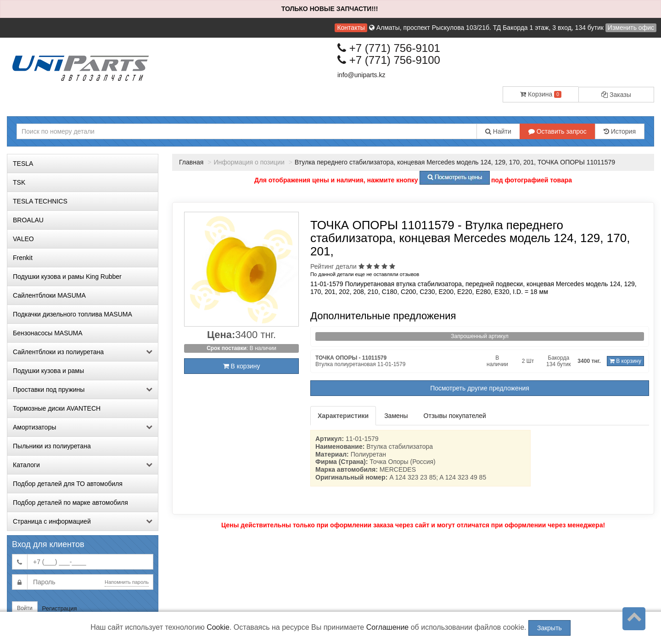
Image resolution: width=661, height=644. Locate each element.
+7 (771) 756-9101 (389, 48)
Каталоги (83, 465)
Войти (25, 608)
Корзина (541, 94)
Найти (498, 131)
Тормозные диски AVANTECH (57, 408)
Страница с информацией (83, 521)
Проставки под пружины (83, 390)
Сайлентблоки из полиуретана (83, 352)
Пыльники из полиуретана (52, 446)
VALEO (23, 239)
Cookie (218, 627)
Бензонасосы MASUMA (48, 333)
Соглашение (388, 627)
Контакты (351, 28)
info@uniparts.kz (361, 75)
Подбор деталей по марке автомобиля (70, 503)
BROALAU (28, 220)
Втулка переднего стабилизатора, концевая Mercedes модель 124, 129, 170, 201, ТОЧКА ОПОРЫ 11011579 (455, 162)
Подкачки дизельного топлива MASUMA (73, 314)
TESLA (23, 164)
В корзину (242, 366)
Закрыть (549, 628)
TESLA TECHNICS (40, 201)
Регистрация (60, 608)
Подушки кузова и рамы (48, 371)
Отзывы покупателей (455, 416)
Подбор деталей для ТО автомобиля (68, 484)
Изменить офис (631, 28)
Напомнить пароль (127, 582)
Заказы (616, 95)
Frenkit (23, 258)
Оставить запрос (557, 131)
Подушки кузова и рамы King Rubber (67, 277)
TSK (19, 182)
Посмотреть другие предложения (480, 388)
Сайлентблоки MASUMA (49, 295)
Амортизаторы (83, 427)
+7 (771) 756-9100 (389, 60)
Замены (396, 416)
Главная (191, 162)
